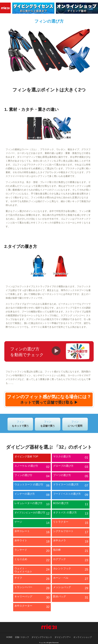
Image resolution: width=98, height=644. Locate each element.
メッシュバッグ (71, 589)
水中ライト (32, 542)
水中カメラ (71, 542)
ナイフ (32, 579)
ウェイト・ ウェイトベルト (32, 570)
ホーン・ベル (71, 579)
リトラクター (71, 523)
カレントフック (71, 570)
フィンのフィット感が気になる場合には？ (49, 399)
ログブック (71, 561)
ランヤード (32, 551)
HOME (9, 637)
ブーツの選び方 (71, 477)
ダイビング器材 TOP (26, 456)
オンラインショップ (83, 637)
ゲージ (32, 523)
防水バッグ (71, 598)
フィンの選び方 (32, 477)
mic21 (42, 643)
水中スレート (32, 533)
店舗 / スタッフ (22, 637)
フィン (20, 424)
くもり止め (32, 561)
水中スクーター (32, 607)
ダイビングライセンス (42, 637)
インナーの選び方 (32, 495)
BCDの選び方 (71, 505)
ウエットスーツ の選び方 (32, 486)
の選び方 (32, 514)
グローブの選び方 (71, 467)
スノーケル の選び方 (32, 467)
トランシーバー (32, 589)
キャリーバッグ (32, 598)
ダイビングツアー (63, 637)
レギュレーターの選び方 (32, 505)
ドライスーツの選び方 (71, 486)
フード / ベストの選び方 (71, 495)
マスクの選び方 (71, 458)
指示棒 (71, 551)
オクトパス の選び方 (71, 514)
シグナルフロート (71, 533)
